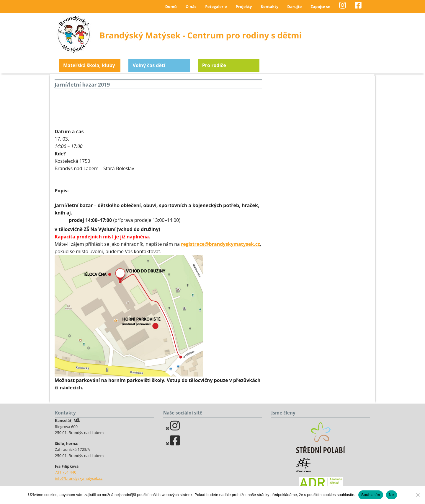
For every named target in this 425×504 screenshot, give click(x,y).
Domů (171, 6)
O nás (191, 6)
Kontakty (269, 6)
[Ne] (418, 495)
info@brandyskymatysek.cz (79, 478)
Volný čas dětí (149, 65)
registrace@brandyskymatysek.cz (220, 244)
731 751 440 (66, 472)
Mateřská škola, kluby (89, 65)
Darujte (294, 6)
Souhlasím (371, 495)
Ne (392, 495)
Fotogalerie (216, 6)
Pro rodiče (214, 65)
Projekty (244, 6)
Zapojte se (321, 6)
